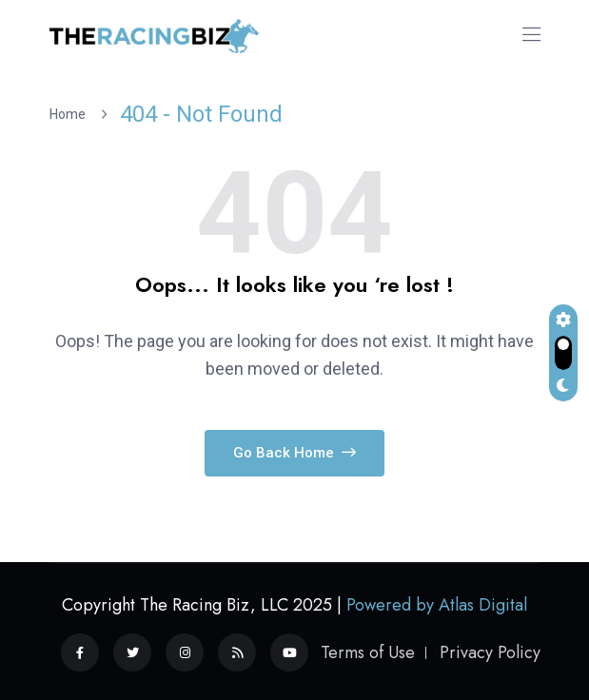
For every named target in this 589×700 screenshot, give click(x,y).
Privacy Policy (490, 652)
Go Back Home (294, 453)
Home (70, 114)
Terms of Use (368, 652)
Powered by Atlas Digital (437, 605)
